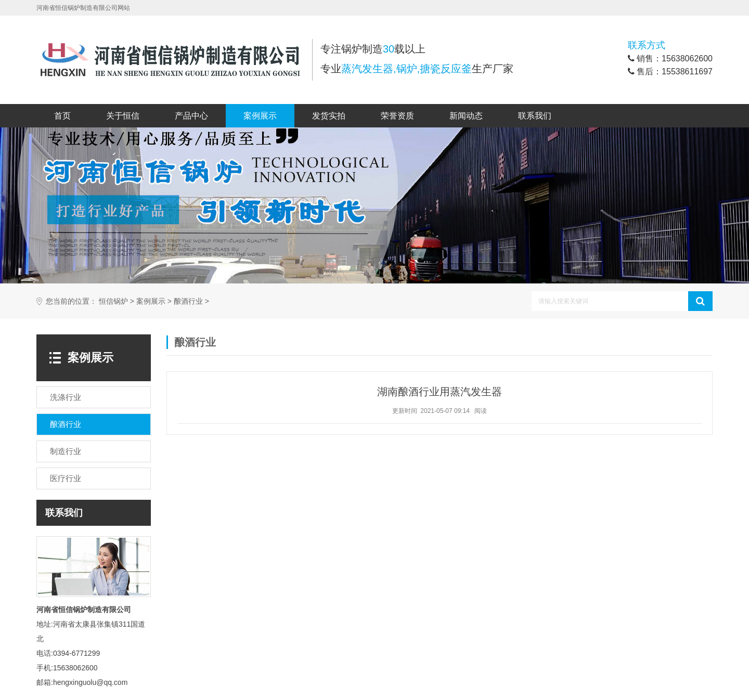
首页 (62, 116)
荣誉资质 (397, 116)
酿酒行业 (188, 301)
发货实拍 (329, 116)
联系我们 (535, 116)
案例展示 (260, 116)
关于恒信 (123, 116)
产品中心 (191, 116)
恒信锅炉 (113, 301)
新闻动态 (466, 116)
